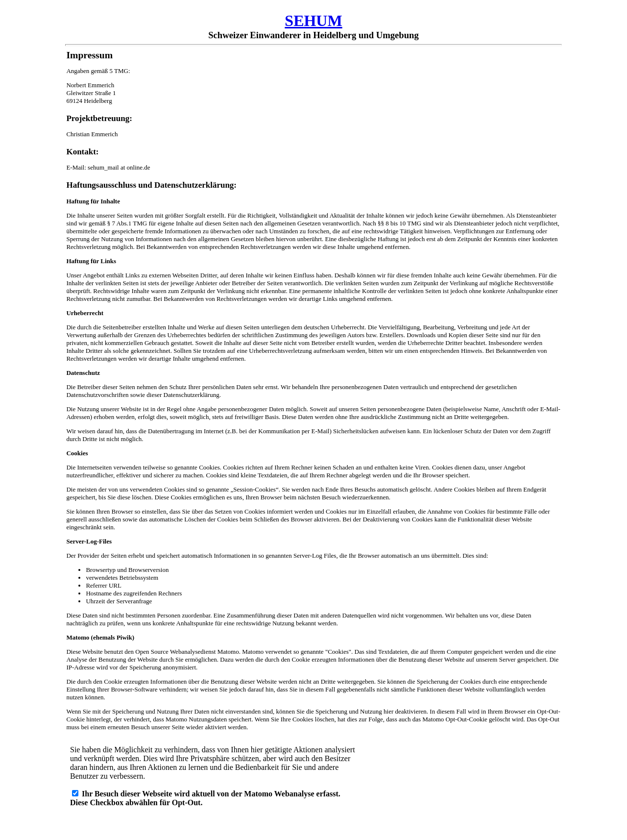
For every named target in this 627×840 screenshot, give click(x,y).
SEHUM (313, 21)
